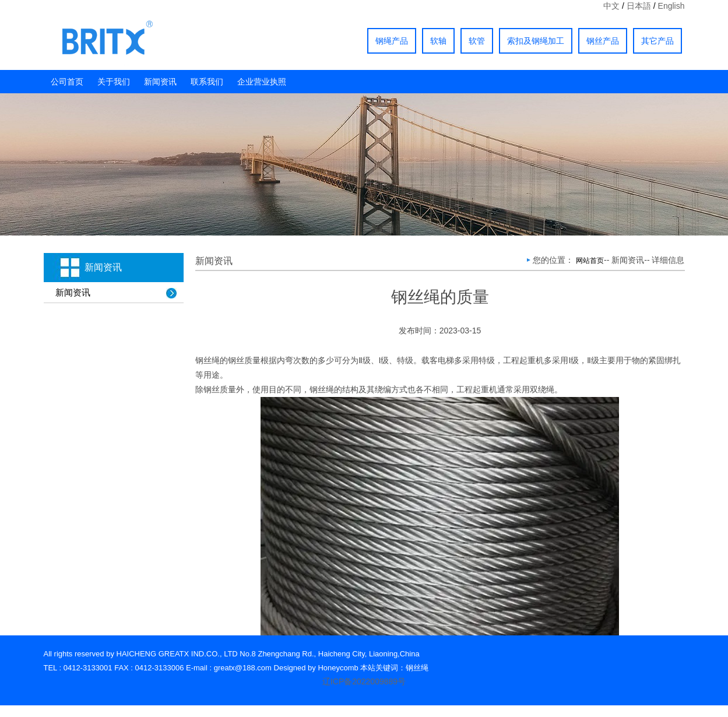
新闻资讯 (160, 82)
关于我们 (114, 82)
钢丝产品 (603, 41)
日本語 (639, 6)
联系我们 (207, 82)
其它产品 (657, 41)
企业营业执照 (262, 82)
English (671, 6)
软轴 (438, 41)
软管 (477, 41)
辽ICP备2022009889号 (364, 681)
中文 (611, 6)
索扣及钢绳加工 (536, 41)
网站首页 (590, 261)
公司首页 (67, 82)
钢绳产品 (392, 41)
